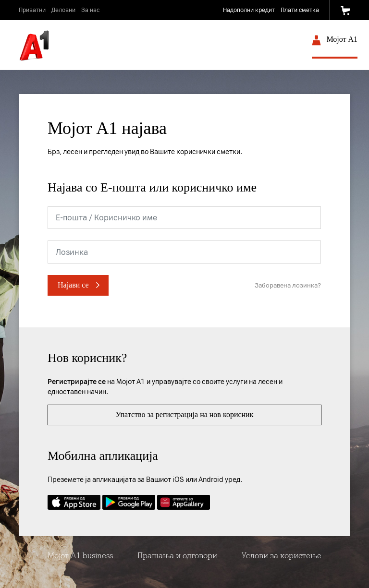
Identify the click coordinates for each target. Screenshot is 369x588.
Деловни (63, 10)
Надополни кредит (249, 10)
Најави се (73, 285)
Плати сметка (300, 10)
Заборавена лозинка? (288, 285)
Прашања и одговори (177, 556)
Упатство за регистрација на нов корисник (185, 414)
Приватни (32, 10)
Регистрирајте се (77, 382)
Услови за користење (282, 556)
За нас (90, 10)
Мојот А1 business (80, 556)
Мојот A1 (335, 41)
